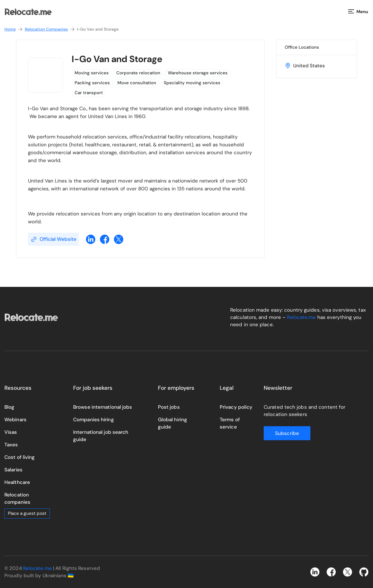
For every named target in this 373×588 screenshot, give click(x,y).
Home (14, 29)
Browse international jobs (103, 407)
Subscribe (287, 433)
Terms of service (230, 423)
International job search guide (101, 436)
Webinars (15, 420)
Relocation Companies (50, 29)
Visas (11, 432)
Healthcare (17, 482)
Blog (9, 407)
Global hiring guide (173, 423)
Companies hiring (94, 420)
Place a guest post (27, 513)
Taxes (11, 445)
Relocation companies (17, 498)
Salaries (13, 470)
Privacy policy (236, 407)
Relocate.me (301, 317)
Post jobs (169, 407)
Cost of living (20, 457)
